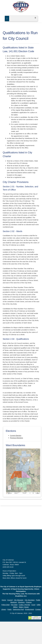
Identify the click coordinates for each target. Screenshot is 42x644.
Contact (38, 609)
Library (4, 609)
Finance (29, 602)
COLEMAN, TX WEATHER (21, 522)
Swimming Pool (18, 609)
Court (33, 605)
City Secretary (30, 600)
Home (4, 600)
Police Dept (6, 605)
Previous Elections (16, 438)
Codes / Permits (24, 605)
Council (10, 600)
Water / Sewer (24, 607)
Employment (30, 609)
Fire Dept (14, 605)
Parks (9, 609)
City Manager (19, 600)
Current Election (16, 435)
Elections (21, 602)
